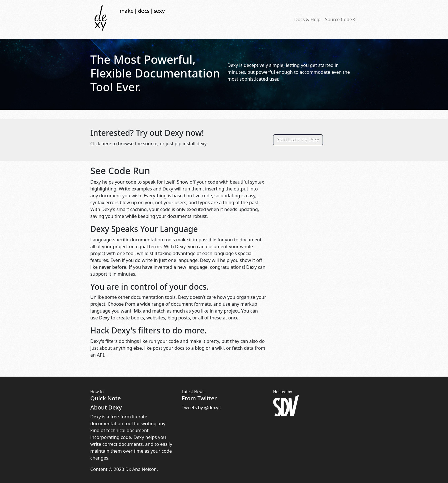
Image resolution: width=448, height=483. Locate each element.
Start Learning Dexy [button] (298, 140)
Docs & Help (307, 19)
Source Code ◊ (340, 19)
